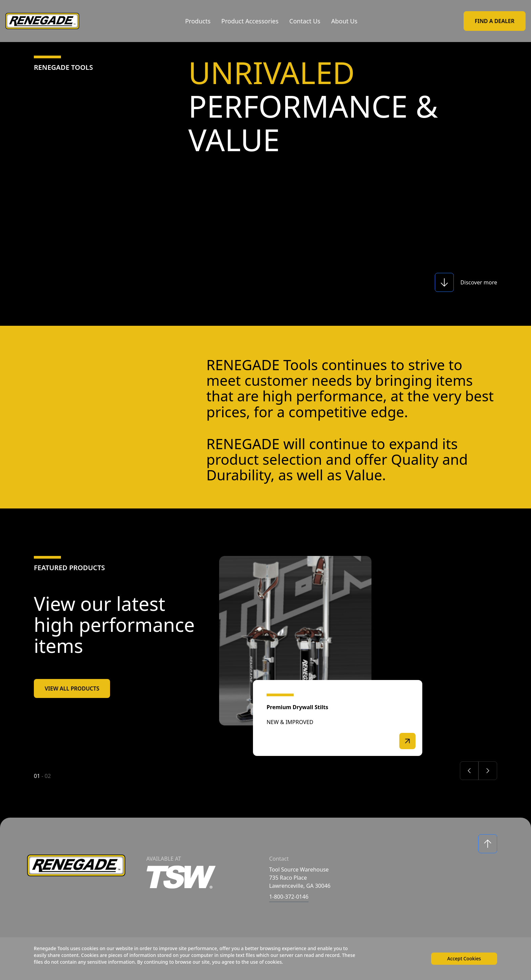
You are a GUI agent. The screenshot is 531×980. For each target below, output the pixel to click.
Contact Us (305, 21)
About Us (344, 21)
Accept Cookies (464, 958)
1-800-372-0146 (289, 897)
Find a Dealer (495, 21)
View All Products (72, 688)
